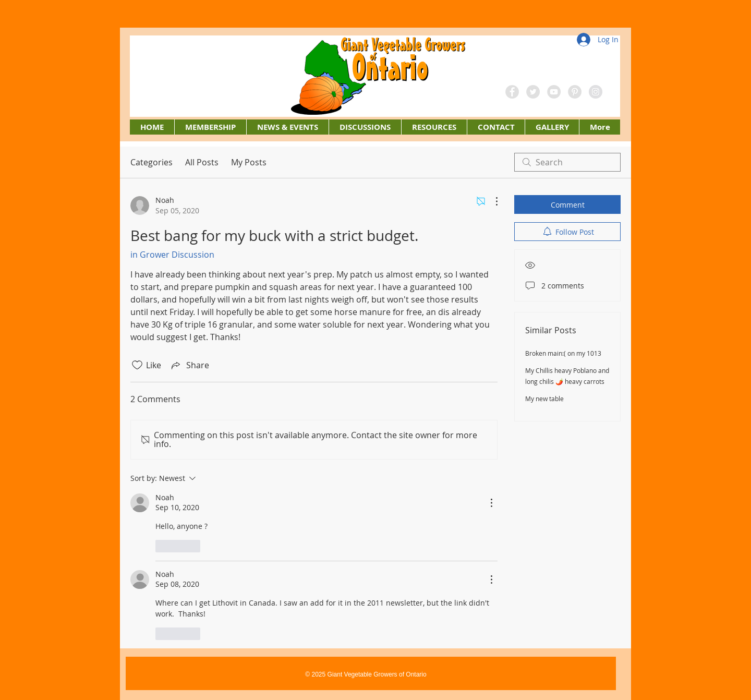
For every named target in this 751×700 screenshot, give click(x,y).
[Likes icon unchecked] (137, 365)
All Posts (202, 162)
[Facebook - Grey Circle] (512, 92)
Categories (152, 162)
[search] (567, 162)
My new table (544, 399)
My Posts (249, 162)
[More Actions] (491, 201)
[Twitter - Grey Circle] (533, 92)
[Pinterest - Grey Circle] (575, 92)
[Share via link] (189, 365)
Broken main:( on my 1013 (563, 353)
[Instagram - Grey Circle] (596, 92)
